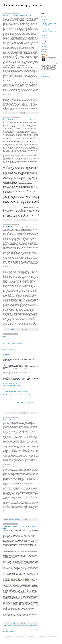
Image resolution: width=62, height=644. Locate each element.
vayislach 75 (36, 625)
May (44, 43)
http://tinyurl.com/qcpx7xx (32, 402)
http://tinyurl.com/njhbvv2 (25, 395)
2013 (44, 51)
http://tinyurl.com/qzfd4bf (18, 386)
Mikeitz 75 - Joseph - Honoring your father (17, 227)
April (44, 45)
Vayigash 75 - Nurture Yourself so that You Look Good (20, 120)
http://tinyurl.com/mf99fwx (23, 391)
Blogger (36, 641)
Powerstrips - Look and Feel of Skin (10, 383)
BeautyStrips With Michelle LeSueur (10, 397)
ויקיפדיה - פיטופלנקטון (8, 389)
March (45, 46)
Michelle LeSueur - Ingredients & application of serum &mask (15, 406)
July (44, 40)
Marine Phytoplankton (8, 386)
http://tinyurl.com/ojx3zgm (19, 389)
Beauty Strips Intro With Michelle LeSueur (11, 395)
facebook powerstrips (7, 354)
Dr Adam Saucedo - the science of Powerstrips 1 (13, 344)
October (45, 36)
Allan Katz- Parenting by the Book (22, 5)
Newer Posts (6, 630)
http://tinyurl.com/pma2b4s (24, 397)
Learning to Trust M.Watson (19, 625)
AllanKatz (49, 56)
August (45, 39)
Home (21, 630)
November (45, 34)
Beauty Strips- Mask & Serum (20, 402)
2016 (44, 15)
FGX (5, 336)
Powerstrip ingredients (8, 346)
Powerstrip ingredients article (9, 350)
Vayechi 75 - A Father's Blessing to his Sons (17, 16)
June (44, 42)
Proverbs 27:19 (26, 625)
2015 (44, 17)
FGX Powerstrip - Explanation (9, 341)
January (45, 49)
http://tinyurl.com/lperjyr (32, 406)
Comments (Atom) (11, 632)
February (45, 48)
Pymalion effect (31, 625)
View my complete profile (46, 77)
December (45, 19)
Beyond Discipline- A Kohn (10, 625)
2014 (44, 18)
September (45, 37)
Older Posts (36, 630)
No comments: (17, 113)
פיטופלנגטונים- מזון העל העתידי (10, 391)
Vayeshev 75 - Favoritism (11, 420)
